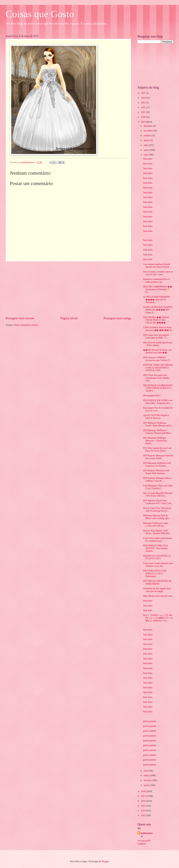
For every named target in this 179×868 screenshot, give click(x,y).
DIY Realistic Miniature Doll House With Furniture (156, 472)
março (147, 775)
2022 (143, 107)
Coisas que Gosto (40, 14)
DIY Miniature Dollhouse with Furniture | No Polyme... (157, 464)
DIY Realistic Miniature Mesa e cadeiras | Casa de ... (157, 480)
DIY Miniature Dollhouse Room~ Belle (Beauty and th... (158, 424)
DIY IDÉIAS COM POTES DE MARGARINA (157, 582)
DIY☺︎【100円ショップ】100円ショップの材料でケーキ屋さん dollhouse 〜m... (158, 618)
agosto (147, 140)
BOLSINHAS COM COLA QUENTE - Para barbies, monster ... (155, 548)
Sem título (148, 159)
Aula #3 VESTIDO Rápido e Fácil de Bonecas (156, 417)
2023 (143, 103)
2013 (143, 815)
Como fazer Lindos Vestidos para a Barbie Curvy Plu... (158, 565)
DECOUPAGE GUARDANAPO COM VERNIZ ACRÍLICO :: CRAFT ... (158, 388)
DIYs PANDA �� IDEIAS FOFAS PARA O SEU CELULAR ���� (156, 320)
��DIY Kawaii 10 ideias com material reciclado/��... (157, 351)
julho (146, 145)
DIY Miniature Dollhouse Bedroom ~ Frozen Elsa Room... (155, 441)
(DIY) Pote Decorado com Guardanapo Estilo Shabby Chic (156, 378)
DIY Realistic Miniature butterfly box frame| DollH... (158, 457)
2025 (143, 93)
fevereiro (148, 780)
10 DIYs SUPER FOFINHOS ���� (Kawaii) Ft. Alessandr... (156, 300)
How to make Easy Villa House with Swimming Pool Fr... (157, 509)
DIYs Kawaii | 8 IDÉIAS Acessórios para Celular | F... (157, 359)
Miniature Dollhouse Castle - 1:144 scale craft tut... (156, 525)
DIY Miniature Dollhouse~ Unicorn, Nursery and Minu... (158, 432)
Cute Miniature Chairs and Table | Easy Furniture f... (158, 487)
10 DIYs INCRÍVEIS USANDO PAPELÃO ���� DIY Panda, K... (158, 310)
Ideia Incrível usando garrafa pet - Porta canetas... (158, 344)
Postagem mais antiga (117, 318)
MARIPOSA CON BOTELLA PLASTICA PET (157, 557)
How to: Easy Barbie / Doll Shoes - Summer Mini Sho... (157, 532)
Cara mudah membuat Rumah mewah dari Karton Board (156, 266)
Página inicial (69, 318)
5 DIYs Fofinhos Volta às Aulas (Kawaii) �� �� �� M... (158, 329)
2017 (143, 796)
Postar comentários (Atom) (26, 325)
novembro (148, 131)
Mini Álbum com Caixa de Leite (158, 596)
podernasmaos (147, 835)
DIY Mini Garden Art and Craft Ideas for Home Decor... (157, 450)
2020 (143, 117)
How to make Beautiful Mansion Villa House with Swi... (158, 495)
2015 (143, 806)
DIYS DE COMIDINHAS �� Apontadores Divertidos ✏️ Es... (157, 289)
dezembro (148, 126)
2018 (143, 791)
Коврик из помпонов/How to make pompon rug (156, 281)
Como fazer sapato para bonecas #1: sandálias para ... (158, 540)
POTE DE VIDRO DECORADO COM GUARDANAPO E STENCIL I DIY (158, 368)
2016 (143, 801)
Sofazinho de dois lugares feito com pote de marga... (157, 590)
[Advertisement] (68, 289)
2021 (143, 112)
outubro (147, 136)
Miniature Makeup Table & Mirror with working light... (157, 517)
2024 (143, 98)
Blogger (105, 861)
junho (147, 150)
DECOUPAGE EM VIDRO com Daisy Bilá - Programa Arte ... (158, 402)
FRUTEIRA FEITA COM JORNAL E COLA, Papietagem (155, 573)
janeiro (147, 785)
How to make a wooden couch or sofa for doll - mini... (158, 273)
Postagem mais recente (20, 318)
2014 (143, 811)
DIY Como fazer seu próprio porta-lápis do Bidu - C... (156, 336)
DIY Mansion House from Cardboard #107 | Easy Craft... (158, 502)
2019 (143, 122)
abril (146, 771)
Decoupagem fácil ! (152, 395)
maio (146, 155)
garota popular (150, 721)
